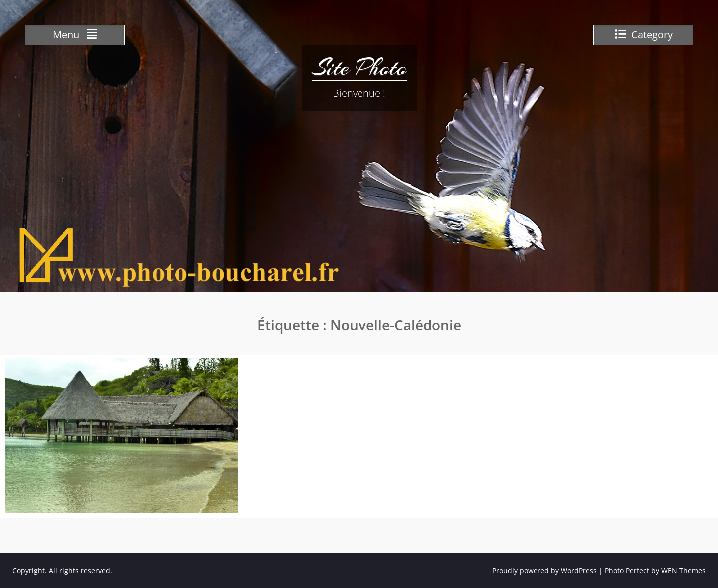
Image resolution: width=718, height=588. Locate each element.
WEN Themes (683, 570)
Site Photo (359, 67)
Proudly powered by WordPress (544, 570)
